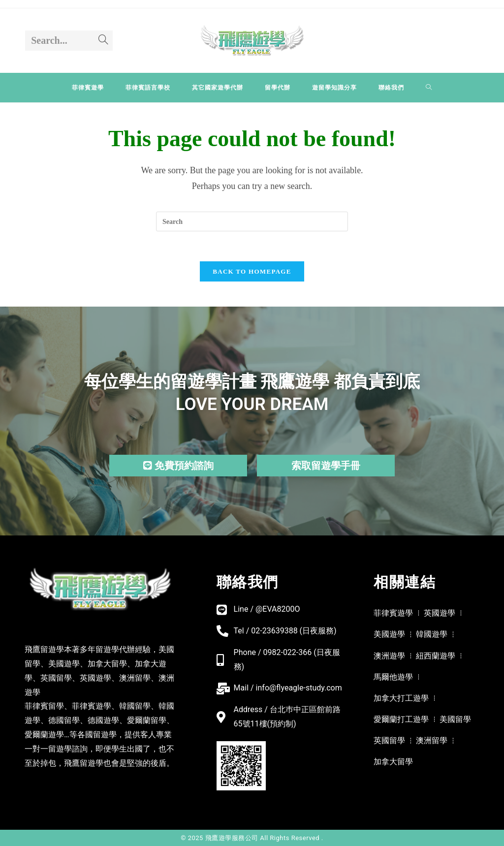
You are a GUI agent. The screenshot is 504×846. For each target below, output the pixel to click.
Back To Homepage (252, 271)
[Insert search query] (252, 221)
